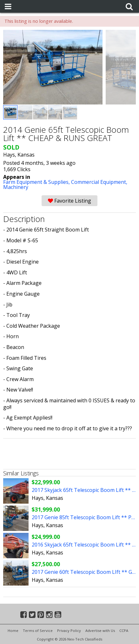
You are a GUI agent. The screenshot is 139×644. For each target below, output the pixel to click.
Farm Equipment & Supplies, (37, 182)
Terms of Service (38, 631)
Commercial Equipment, (99, 182)
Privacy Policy (69, 631)
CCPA (124, 631)
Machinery (16, 187)
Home (13, 631)
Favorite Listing (69, 201)
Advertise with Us (100, 631)
